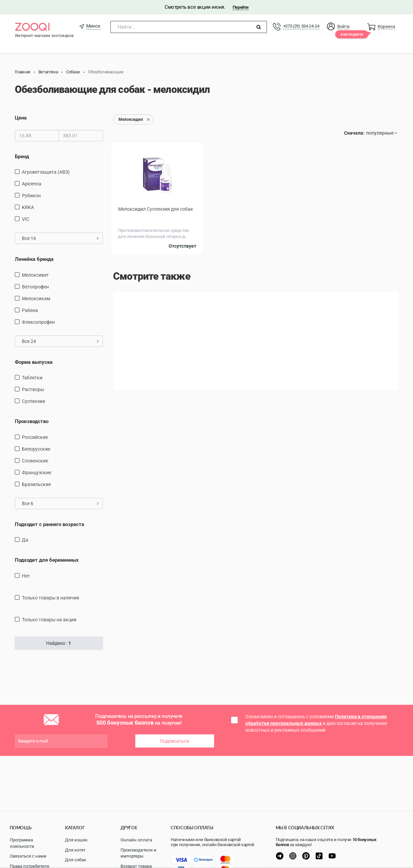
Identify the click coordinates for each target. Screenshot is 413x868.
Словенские (35, 461)
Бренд (22, 157)
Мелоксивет (35, 275)
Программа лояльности (22, 843)
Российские (35, 437)
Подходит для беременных (47, 560)
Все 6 (60, 504)
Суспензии (33, 401)
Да (25, 540)
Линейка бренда (34, 259)
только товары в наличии (50, 598)
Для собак (76, 860)
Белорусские (36, 449)
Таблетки (32, 378)
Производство (32, 421)
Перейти (240, 7)
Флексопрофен (38, 322)
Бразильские (36, 484)
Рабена (30, 310)
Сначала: (354, 133)
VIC (26, 219)
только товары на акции (49, 620)
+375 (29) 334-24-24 (301, 26)
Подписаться (175, 741)
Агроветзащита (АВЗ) (46, 172)
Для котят (75, 850)
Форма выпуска (34, 362)
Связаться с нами (28, 856)
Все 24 (60, 341)
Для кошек (76, 840)
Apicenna (32, 184)
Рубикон (31, 196)
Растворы (33, 389)
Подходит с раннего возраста (49, 524)
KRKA (28, 207)
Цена (21, 118)
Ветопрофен (35, 287)
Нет (26, 576)
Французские (37, 473)
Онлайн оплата (136, 840)
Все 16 (60, 238)
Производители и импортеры (139, 853)
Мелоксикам (36, 299)
